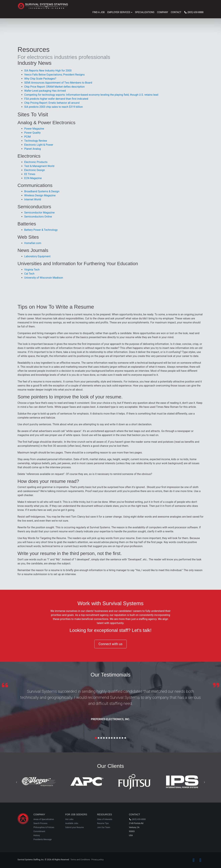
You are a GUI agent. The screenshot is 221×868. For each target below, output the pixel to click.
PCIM (28, 137)
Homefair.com (33, 243)
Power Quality (33, 133)
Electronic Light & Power (39, 145)
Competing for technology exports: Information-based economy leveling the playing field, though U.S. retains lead (91, 95)
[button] (17, 782)
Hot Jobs (69, 819)
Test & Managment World (39, 166)
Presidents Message (43, 839)
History (37, 835)
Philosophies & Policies (44, 827)
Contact (176, 12)
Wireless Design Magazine (40, 195)
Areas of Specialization (44, 819)
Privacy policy (97, 860)
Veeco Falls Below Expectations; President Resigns (55, 75)
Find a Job (99, 12)
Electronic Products (36, 162)
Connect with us (111, 644)
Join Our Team (104, 827)
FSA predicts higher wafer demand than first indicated (56, 99)
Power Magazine (34, 129)
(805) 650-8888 (139, 819)
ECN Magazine (33, 178)
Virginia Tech (32, 270)
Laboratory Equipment (37, 256)
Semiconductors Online (38, 217)
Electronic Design (35, 170)
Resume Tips (103, 823)
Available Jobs (72, 823)
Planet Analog (33, 149)
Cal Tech (29, 274)
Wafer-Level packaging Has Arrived (45, 91)
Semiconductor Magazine (40, 213)
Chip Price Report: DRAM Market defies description (55, 87)
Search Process (40, 823)
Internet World (33, 199)
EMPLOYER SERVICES (119, 12)
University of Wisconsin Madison (44, 278)
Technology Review (36, 141)
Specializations (145, 12)
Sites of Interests (105, 819)
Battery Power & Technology (41, 230)
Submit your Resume (75, 827)
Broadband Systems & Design (42, 191)
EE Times (30, 174)
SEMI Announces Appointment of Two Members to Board (58, 83)
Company (163, 12)
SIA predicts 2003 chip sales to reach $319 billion (54, 107)
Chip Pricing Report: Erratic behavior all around (52, 103)
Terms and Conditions (80, 860)
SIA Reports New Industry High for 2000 (48, 71)
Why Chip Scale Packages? (40, 79)
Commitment (39, 831)
